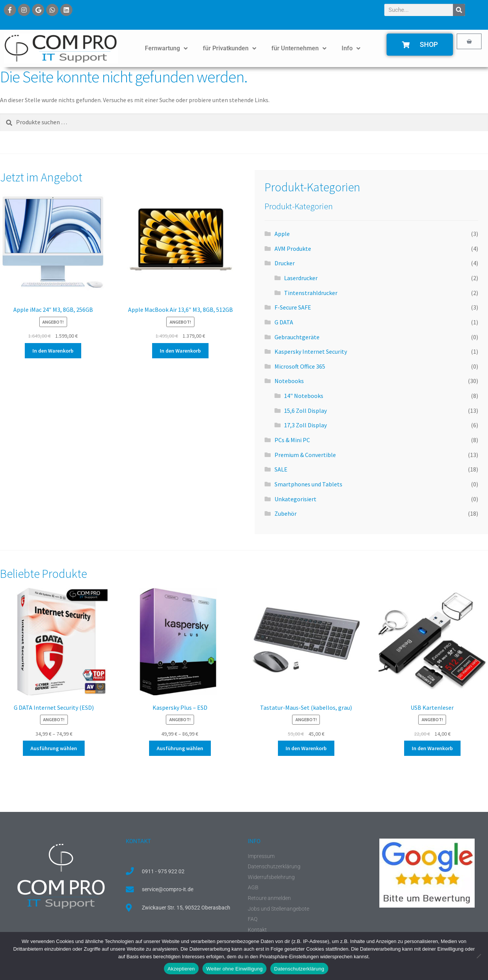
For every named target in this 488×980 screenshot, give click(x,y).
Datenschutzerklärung (299, 969)
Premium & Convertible (305, 455)
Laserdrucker (301, 278)
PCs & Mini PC (292, 440)
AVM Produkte (293, 249)
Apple (282, 234)
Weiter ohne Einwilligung (234, 969)
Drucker (285, 263)
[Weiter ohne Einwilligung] (478, 956)
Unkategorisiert (295, 499)
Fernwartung (166, 48)
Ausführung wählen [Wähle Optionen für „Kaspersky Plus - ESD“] (180, 748)
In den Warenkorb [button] (53, 351)
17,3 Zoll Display (305, 425)
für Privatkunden (230, 48)
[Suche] (459, 10)
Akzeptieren (181, 969)
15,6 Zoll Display (305, 411)
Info (351, 48)
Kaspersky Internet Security (311, 351)
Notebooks (289, 381)
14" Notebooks (304, 396)
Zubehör (286, 513)
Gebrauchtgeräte (297, 337)
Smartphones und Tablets (308, 484)
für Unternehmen (299, 48)
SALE (281, 469)
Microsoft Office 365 (300, 366)
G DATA (284, 322)
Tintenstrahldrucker (311, 293)
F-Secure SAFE (293, 307)
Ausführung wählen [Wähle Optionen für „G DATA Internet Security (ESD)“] (54, 748)
